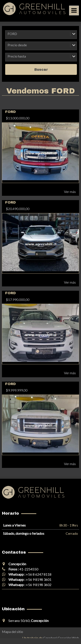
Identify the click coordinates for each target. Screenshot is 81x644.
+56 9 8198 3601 (39, 579)
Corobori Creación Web (61, 638)
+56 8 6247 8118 (39, 574)
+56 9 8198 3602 (39, 585)
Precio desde (17, 45)
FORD (12, 34)
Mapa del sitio (13, 632)
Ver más (70, 192)
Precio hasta (17, 56)
